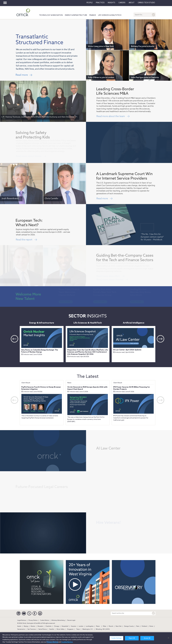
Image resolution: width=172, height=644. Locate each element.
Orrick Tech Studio (146, 3)
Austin (19, 626)
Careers (122, 3)
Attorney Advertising (58, 620)
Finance (93, 15)
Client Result (26, 383)
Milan (105, 626)
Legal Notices (22, 620)
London (81, 626)
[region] (86, 638)
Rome (151, 626)
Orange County (129, 626)
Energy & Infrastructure (76, 15)
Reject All (132, 638)
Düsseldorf (65, 626)
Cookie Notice (44, 620)
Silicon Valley (61, 629)
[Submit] (154, 15)
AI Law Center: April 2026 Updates (127, 350)
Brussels (40, 626)
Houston (73, 626)
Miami (98, 626)
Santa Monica (43, 629)
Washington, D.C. (88, 629)
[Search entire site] (131, 613)
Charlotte (48, 626)
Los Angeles (90, 626)
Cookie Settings (116, 638)
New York (119, 626)
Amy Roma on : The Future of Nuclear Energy (40, 351)
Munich (111, 626)
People (90, 3)
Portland (144, 626)
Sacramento (21, 629)
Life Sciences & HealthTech (110, 15)
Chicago (57, 626)
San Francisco (32, 629)
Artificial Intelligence (134, 323)
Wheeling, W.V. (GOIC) (103, 629)
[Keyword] (154, 613)
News (69, 383)
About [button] (132, 3)
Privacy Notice (33, 620)
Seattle (52, 629)
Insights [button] (112, 3)
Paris (138, 626)
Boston (33, 626)
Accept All (147, 638)
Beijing (26, 626)
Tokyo (78, 629)
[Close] (168, 638)
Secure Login (71, 620)
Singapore (70, 629)
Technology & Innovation (51, 15)
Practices (100, 3)
